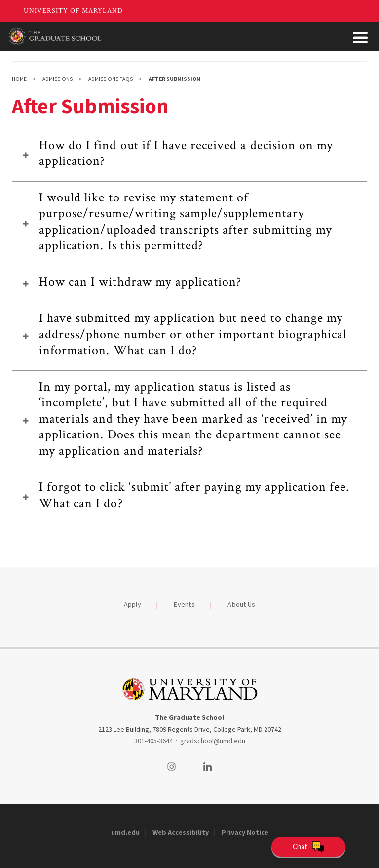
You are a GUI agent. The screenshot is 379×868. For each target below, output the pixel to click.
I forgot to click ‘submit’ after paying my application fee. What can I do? (194, 495)
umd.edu (125, 832)
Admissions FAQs (111, 79)
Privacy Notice (245, 832)
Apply (133, 604)
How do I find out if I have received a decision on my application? (186, 153)
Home (19, 79)
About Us (241, 604)
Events (184, 604)
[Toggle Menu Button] (360, 38)
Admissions (57, 79)
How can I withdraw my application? (140, 282)
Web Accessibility (181, 832)
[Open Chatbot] (308, 847)
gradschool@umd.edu (213, 741)
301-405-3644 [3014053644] (153, 741)
